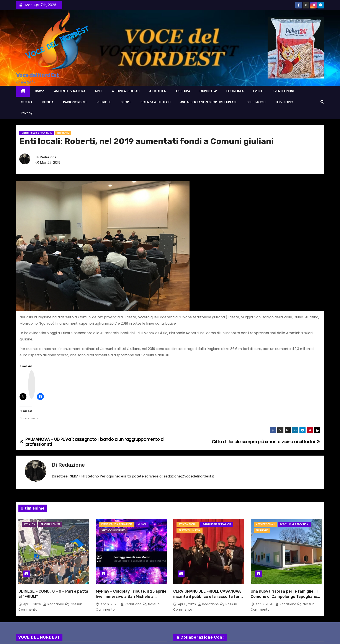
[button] (322, 102)
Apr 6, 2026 (33, 604)
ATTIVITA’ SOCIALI (126, 91)
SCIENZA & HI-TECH (156, 102)
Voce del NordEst (37, 75)
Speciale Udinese (50, 524)
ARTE (99, 91)
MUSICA (48, 102)
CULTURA (183, 91)
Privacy (27, 113)
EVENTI (258, 91)
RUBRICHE (104, 102)
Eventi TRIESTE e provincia (37, 133)
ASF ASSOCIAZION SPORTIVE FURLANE (209, 102)
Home (40, 91)
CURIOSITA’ (208, 91)
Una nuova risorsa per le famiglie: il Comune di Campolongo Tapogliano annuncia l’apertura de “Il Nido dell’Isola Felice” (284, 599)
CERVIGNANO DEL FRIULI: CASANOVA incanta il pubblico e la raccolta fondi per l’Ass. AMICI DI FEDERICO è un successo (209, 599)
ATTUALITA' (29, 524)
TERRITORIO (284, 102)
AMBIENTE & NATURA (70, 91)
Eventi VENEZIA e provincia (117, 524)
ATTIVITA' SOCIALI (188, 524)
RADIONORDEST (75, 102)
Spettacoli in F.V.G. (190, 530)
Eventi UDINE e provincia (217, 524)
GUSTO (26, 102)
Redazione (48, 157)
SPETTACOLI (256, 102)
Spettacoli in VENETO (113, 530)
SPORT (126, 102)
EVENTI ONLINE (284, 91)
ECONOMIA (235, 91)
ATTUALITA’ (158, 91)
